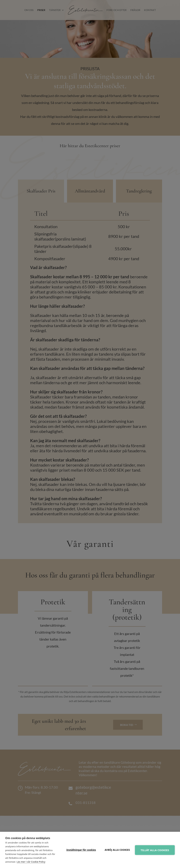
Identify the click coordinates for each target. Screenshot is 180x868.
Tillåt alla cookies (154, 850)
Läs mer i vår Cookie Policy (31, 862)
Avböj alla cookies (116, 850)
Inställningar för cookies (80, 850)
